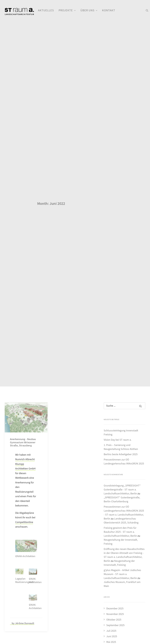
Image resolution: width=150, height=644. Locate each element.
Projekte (67, 10)
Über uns (89, 10)
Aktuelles (46, 10)
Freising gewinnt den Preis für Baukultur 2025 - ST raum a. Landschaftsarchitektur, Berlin (120, 463)
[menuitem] (46, 10)
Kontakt (109, 10)
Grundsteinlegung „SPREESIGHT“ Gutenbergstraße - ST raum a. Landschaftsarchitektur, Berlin (122, 421)
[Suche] (125, 337)
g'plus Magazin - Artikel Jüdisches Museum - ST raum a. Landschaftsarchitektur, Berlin (122, 506)
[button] (147, 10)
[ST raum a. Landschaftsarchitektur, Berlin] (19, 12)
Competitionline (24, 454)
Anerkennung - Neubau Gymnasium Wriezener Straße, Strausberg (23, 374)
